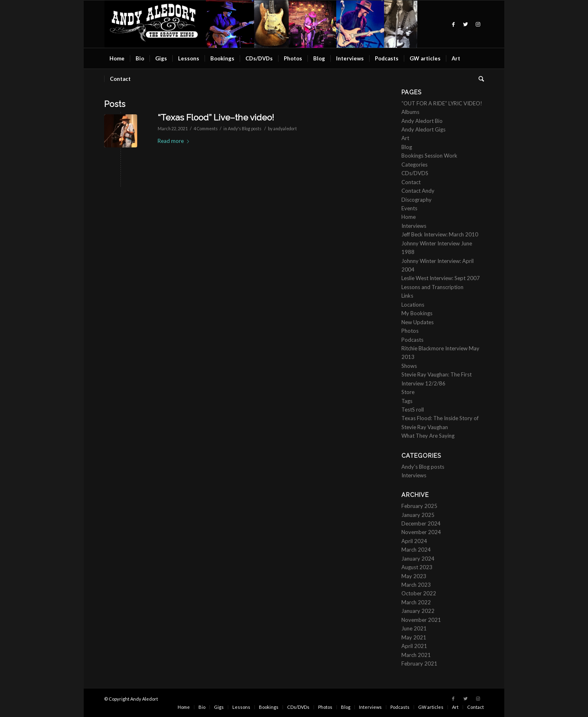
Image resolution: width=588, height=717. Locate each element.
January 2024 (418, 559)
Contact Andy (418, 191)
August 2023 (417, 567)
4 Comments (206, 129)
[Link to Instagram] (478, 24)
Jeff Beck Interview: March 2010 (440, 234)
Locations (413, 305)
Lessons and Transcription (432, 287)
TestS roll (413, 410)
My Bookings (417, 313)
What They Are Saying (428, 436)
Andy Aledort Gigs (423, 129)
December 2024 (421, 523)
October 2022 (419, 593)
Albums (410, 112)
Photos (410, 331)
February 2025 (419, 506)
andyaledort (285, 129)
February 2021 (419, 664)
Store (408, 392)
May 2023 (414, 576)
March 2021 (416, 655)
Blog (407, 147)
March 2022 (416, 602)
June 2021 (414, 628)
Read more (175, 141)
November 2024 (421, 532)
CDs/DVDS (415, 173)
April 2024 (414, 541)
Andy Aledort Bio (422, 121)
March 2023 (416, 585)
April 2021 (414, 646)
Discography (416, 200)
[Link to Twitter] (465, 24)
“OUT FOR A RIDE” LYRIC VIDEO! (442, 103)
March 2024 (416, 550)
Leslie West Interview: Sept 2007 (441, 278)
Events (409, 208)
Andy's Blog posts (245, 129)
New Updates (418, 322)
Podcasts (412, 340)
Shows (409, 366)
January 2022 (418, 611)
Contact (411, 182)
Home (409, 217)
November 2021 (421, 620)
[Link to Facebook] (453, 24)
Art (405, 138)
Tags (407, 401)
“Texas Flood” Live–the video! (216, 117)
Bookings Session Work (429, 156)
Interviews (414, 226)
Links (407, 296)
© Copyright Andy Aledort (131, 699)
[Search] (479, 79)
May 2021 (414, 637)
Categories (414, 165)
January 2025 (418, 515)
